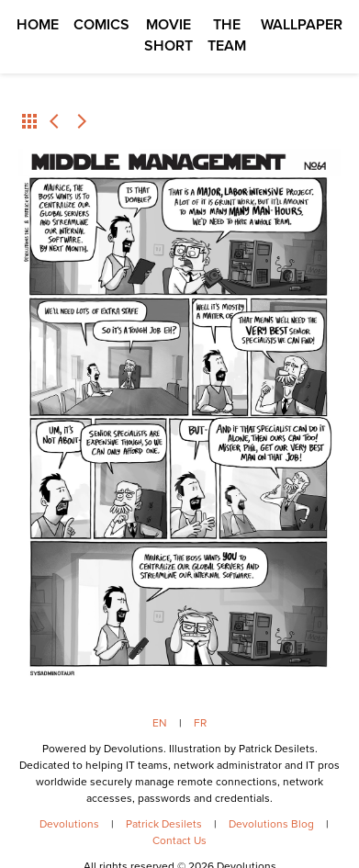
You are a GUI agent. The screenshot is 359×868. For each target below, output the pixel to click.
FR (200, 723)
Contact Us (179, 840)
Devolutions (69, 824)
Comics (101, 24)
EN (160, 723)
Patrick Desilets (164, 824)
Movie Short (168, 35)
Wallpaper (302, 24)
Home (38, 24)
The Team (227, 35)
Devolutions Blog (271, 824)
